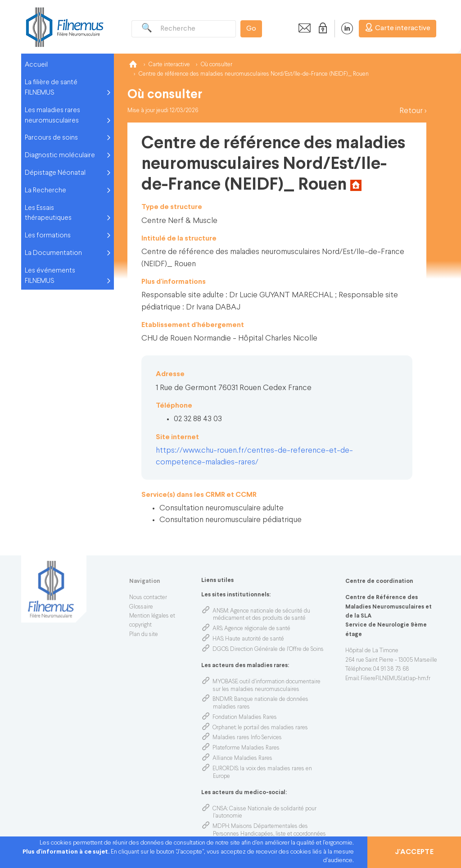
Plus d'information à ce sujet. (67, 852)
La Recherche (45, 191)
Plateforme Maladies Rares (246, 748)
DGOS (220, 650)
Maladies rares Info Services (247, 738)
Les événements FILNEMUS (50, 276)
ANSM (220, 611)
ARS (217, 629)
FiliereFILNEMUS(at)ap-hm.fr (395, 679)
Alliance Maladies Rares (242, 759)
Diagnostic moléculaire (60, 155)
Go (251, 29)
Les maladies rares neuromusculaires (52, 116)
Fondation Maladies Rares (245, 718)
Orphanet (224, 728)
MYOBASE (225, 682)
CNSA (220, 809)
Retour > (413, 111)
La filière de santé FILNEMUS (51, 88)
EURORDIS (225, 769)
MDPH (221, 827)
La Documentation (53, 253)
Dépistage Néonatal (55, 173)
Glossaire (141, 607)
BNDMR (222, 700)
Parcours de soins (51, 138)
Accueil (36, 65)
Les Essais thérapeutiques (48, 213)
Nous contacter (148, 598)
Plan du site (144, 635)
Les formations (48, 236)
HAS (218, 639)
